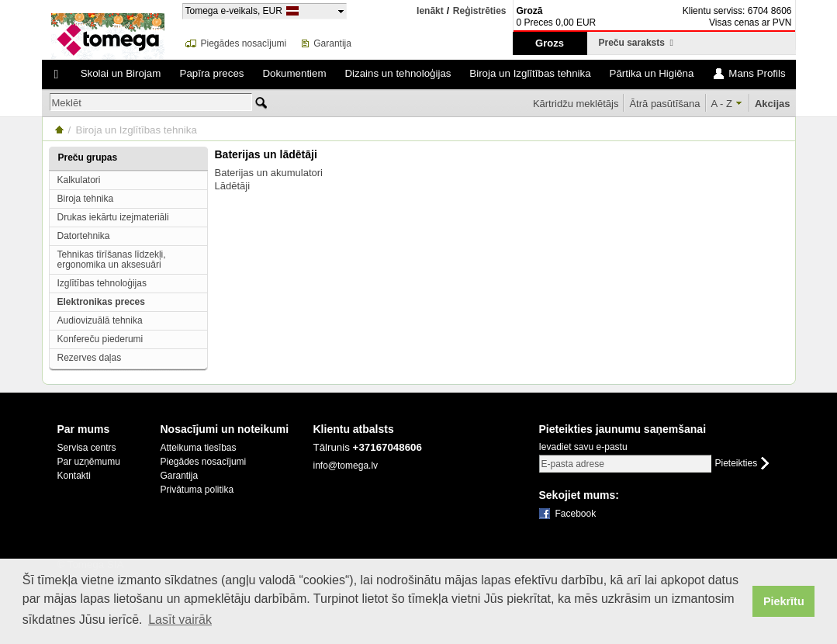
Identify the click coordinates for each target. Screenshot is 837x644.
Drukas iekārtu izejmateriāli (113, 217)
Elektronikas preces (101, 302)
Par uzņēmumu (89, 462)
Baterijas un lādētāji (266, 154)
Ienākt (430, 11)
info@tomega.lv (346, 466)
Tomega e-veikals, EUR (234, 10)
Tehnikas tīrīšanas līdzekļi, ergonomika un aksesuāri (112, 260)
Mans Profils (757, 73)
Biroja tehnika (86, 199)
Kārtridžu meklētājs (576, 104)
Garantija (332, 43)
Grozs (550, 43)
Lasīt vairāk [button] (180, 620)
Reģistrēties (480, 11)
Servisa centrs (87, 448)
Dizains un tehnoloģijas (398, 73)
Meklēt (67, 103)
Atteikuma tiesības (199, 448)
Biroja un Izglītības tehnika (530, 73)
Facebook (576, 514)
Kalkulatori (79, 180)
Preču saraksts (636, 43)
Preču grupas (88, 158)
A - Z (722, 104)
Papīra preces (212, 73)
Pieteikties (737, 464)
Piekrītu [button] (784, 601)
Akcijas (773, 104)
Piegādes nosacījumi (244, 43)
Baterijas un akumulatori (269, 173)
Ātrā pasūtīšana (664, 104)
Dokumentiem (294, 73)
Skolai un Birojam (121, 73)
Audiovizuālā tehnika (100, 320)
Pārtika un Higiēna (652, 73)
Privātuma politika (197, 490)
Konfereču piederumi (100, 339)
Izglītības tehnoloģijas (102, 283)
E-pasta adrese (573, 464)
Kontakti (74, 476)
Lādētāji (233, 186)
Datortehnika (84, 236)
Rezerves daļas (90, 358)
